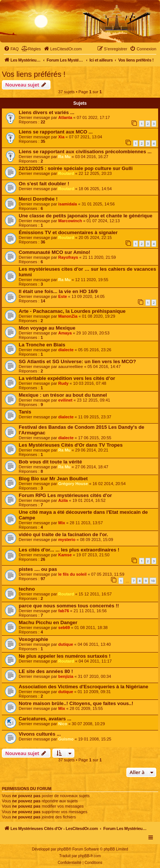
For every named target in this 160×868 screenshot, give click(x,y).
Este (63, 296)
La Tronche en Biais (42, 345)
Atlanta (65, 117)
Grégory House (73, 484)
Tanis (25, 412)
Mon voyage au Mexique (47, 328)
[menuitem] (11, 49)
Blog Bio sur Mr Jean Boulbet (53, 479)
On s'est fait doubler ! (44, 184)
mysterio (67, 540)
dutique (66, 644)
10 (153, 581)
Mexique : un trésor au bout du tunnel (63, 395)
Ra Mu (64, 157)
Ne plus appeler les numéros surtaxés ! (65, 656)
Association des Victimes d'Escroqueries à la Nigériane (84, 687)
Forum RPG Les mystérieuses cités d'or (65, 495)
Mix (62, 523)
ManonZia (68, 316)
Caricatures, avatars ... (45, 719)
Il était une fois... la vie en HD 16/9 (58, 291)
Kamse (65, 555)
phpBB (63, 849)
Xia (61, 137)
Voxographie (33, 639)
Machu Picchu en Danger (48, 622)
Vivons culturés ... (40, 734)
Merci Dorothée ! (38, 199)
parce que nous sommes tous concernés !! (69, 606)
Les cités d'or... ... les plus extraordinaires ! (69, 550)
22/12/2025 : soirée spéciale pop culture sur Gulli (76, 168)
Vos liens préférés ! (34, 74)
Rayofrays (68, 257)
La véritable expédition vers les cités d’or (67, 378)
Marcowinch (70, 221)
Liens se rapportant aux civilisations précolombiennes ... (85, 152)
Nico (63, 724)
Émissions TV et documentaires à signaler (68, 232)
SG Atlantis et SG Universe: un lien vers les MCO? (77, 361)
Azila (63, 500)
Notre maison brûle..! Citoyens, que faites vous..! (76, 703)
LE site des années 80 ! (46, 671)
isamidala (68, 204)
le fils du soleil (73, 574)
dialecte (66, 350)
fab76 (64, 611)
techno (27, 589)
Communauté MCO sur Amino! (54, 252)
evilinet (65, 400)
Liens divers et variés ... (47, 112)
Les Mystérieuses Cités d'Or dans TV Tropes (71, 445)
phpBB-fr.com (90, 856)
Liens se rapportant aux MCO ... (56, 132)
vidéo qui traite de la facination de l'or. (63, 534)
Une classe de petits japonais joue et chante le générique (86, 216)
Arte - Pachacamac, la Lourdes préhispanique (72, 311)
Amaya (65, 333)
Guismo (66, 739)
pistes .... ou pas (38, 569)
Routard (66, 173)
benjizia (66, 676)
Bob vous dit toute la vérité (50, 462)
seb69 (64, 628)
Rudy (64, 383)
